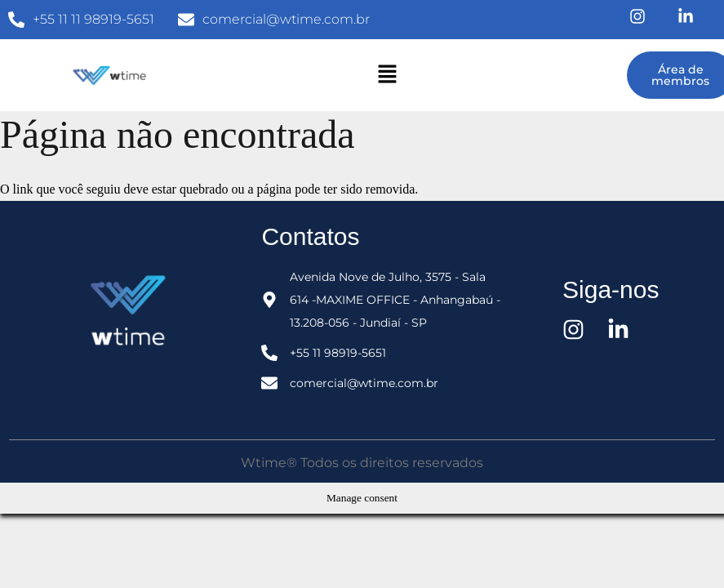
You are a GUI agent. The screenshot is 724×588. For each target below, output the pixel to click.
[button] (388, 75)
